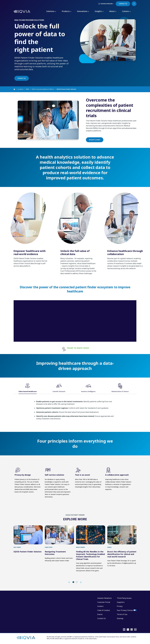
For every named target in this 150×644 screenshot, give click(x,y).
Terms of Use (122, 614)
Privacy (120, 606)
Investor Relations (104, 598)
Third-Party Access (124, 598)
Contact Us (102, 618)
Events (100, 614)
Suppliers (121, 602)
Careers (100, 606)
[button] (70, 582)
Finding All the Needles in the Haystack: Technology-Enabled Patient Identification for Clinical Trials (90, 555)
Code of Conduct (104, 610)
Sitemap (120, 618)
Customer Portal (104, 602)
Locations (21, 89)
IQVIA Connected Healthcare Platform (43, 89)
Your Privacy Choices (125, 610)
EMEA (28, 89)
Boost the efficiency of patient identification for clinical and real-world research (122, 554)
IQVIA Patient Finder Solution (27, 552)
